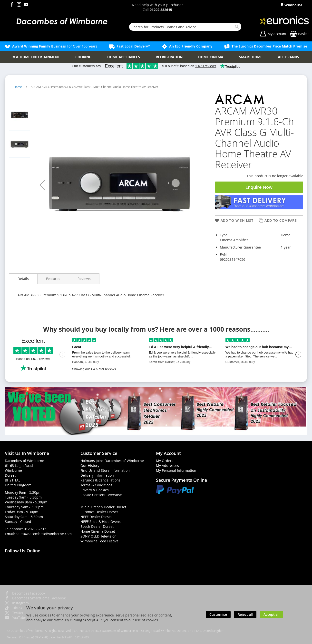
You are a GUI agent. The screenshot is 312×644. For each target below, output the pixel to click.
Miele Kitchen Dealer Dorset (103, 507)
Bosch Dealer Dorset (97, 526)
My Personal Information (176, 470)
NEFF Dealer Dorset (96, 517)
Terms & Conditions (96, 485)
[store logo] (62, 22)
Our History (90, 466)
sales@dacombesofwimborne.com (44, 534)
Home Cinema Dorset (98, 531)
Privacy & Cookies (95, 490)
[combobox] (185, 27)
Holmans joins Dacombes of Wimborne (112, 461)
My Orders (165, 461)
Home (18, 87)
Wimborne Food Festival (100, 541)
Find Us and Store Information (105, 470)
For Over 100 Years (55, 46)
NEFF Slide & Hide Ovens (101, 522)
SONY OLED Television (98, 536)
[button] (42, 185)
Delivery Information (97, 475)
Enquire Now (259, 187)
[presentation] (23, 279)
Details (23, 279)
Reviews (84, 279)
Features (53, 279)
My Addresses (167, 466)
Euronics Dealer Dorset (99, 512)
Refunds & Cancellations (100, 480)
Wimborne (293, 5)
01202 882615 (35, 529)
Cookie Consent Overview (101, 495)
